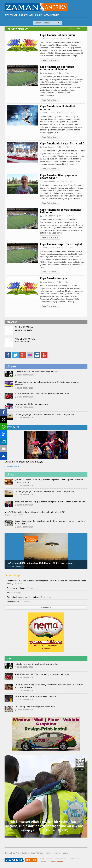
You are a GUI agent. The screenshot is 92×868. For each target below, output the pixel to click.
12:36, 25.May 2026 (24, 418)
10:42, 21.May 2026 (24, 710)
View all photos (12, 466)
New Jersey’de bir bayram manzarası (31, 404)
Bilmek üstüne (13, 602)
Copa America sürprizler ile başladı (61, 244)
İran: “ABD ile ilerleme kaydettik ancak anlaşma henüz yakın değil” (34, 512)
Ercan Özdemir (47, 73)
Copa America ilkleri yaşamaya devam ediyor (59, 177)
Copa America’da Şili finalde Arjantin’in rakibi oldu (57, 68)
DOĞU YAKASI (26, 15)
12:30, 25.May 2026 (14, 515)
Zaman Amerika (48, 181)
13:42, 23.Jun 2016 (66, 73)
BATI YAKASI (11, 15)
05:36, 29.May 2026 (24, 407)
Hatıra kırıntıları (22, 341)
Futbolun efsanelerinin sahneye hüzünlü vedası (36, 372)
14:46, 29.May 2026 (24, 397)
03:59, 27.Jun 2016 (61, 39)
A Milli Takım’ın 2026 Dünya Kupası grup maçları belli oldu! (42, 394)
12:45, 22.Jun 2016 (66, 113)
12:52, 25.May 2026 (24, 486)
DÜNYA (10, 475)
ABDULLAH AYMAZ (25, 339)
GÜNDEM (11, 367)
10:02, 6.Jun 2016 (65, 248)
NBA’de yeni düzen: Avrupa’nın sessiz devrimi (35, 696)
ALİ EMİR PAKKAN (25, 327)
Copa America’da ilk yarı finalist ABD (62, 143)
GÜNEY (38, 15)
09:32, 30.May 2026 (24, 388)
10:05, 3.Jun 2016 (65, 282)
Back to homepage (78, 29)
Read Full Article (50, 60)
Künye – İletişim (53, 853)
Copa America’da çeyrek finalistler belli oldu (61, 211)
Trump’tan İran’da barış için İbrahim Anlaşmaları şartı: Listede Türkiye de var (49, 502)
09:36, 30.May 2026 (24, 375)
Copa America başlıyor (54, 278)
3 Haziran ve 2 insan (16, 588)
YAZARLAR (12, 322)
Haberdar (45, 39)
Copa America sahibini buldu (57, 35)
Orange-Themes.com (57, 861)
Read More (46, 608)
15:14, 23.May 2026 (24, 690)
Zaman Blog (12, 575)
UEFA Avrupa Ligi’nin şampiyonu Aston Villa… (35, 707)
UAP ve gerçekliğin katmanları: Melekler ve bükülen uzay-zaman (44, 414)
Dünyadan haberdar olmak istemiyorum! (24, 597)
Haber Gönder (37, 853)
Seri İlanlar (23, 853)
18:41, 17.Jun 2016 (66, 147)
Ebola (65, 853)
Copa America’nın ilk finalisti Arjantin (57, 108)
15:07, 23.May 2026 (24, 700)
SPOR (9, 659)
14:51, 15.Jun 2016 (66, 216)
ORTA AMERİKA (52, 15)
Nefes (9, 593)
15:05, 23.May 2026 (24, 527)
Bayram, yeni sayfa (23, 330)
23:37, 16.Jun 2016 (66, 181)
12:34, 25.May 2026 (24, 505)
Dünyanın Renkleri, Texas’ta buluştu (24, 462)
